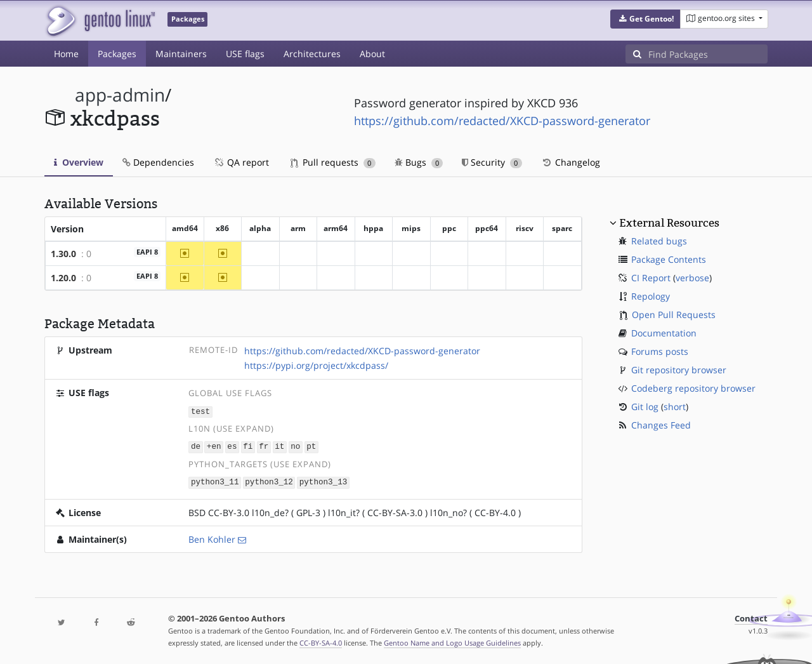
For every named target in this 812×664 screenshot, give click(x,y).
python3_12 (269, 481)
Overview (79, 162)
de (196, 446)
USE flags (245, 54)
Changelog (571, 162)
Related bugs (659, 241)
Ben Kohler (212, 537)
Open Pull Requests (674, 315)
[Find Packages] (708, 54)
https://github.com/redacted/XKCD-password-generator (502, 121)
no (295, 446)
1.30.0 (63, 254)
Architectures (312, 54)
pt (311, 446)
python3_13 (324, 481)
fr (264, 446)
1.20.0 (63, 278)
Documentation (664, 333)
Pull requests (333, 162)
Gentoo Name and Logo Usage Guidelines (452, 641)
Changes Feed (661, 425)
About (372, 54)
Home (66, 54)
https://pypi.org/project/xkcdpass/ (316, 365)
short (675, 407)
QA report (241, 162)
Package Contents (669, 259)
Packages (117, 54)
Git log (645, 407)
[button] (645, 19)
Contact (751, 617)
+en (214, 446)
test (200, 411)
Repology (651, 296)
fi (248, 446)
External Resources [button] (669, 223)
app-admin (120, 95)
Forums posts (660, 351)
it (279, 446)
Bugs (419, 162)
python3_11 (215, 481)
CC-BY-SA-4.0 (321, 641)
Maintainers (181, 54)
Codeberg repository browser (693, 388)
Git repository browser (679, 370)
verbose (692, 278)
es (232, 446)
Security (492, 162)
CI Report (651, 278)
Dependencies (158, 162)
